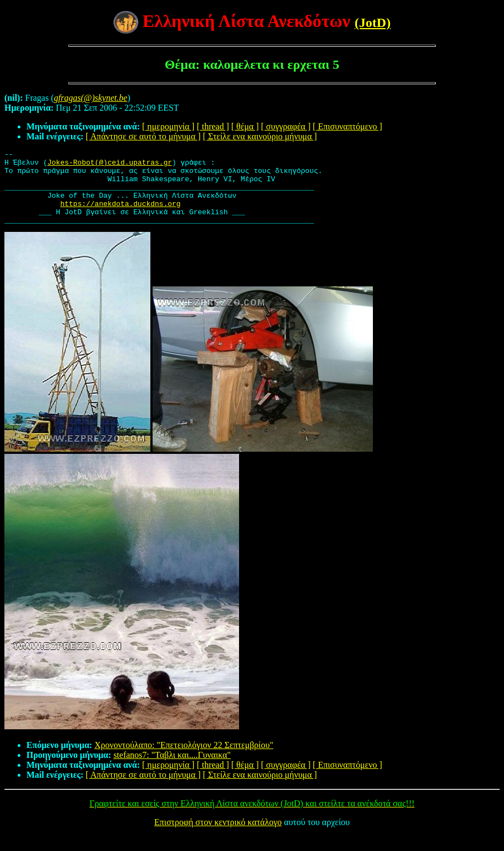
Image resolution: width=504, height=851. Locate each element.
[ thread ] (213, 126)
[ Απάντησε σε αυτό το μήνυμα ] (143, 136)
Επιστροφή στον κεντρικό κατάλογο (218, 837)
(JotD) (373, 23)
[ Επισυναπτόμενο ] (348, 126)
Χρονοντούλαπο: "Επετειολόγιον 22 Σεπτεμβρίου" (184, 760)
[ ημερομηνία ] (168, 126)
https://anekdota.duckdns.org (120, 215)
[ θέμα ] (245, 126)
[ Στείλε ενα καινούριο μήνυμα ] (260, 136)
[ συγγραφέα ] (286, 126)
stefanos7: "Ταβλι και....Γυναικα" (172, 770)
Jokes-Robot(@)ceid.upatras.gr (110, 165)
